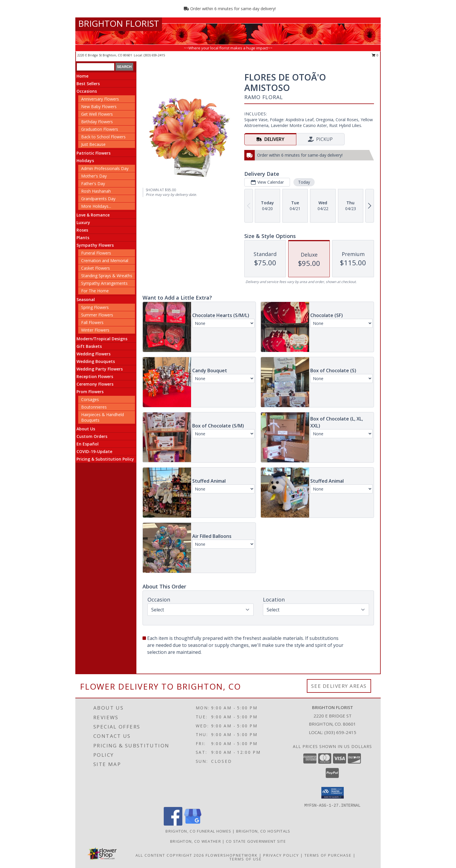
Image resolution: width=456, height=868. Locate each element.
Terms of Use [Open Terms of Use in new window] (246, 859)
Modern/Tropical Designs (102, 339)
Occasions (87, 91)
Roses (82, 230)
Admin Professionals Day (105, 168)
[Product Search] (96, 67)
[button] (333, 793)
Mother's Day (94, 176)
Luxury (83, 222)
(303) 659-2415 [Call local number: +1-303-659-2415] (154, 55)
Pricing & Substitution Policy (105, 459)
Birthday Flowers (97, 122)
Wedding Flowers (93, 354)
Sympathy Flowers (95, 245)
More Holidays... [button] (96, 206)
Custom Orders (92, 436)
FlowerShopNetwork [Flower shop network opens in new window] (232, 855)
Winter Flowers (95, 330)
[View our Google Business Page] (193, 824)
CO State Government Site (256, 841)
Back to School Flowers (103, 137)
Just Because (93, 144)
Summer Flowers (97, 315)
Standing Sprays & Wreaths (107, 276)
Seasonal (86, 299)
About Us (86, 429)
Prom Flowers (90, 392)
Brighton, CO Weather (196, 841)
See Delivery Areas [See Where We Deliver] (339, 686)
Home (82, 76)
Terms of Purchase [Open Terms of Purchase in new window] (328, 855)
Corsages (90, 399)
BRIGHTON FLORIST (119, 23)
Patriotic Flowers (93, 153)
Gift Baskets (89, 346)
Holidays (85, 161)
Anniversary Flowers (100, 99)
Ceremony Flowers (95, 384)
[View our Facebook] (173, 824)
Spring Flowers (95, 307)
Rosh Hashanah (96, 191)
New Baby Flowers (99, 107)
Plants (83, 238)
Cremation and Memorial (105, 261)
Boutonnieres (94, 407)
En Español (88, 444)
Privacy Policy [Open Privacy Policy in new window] (281, 855)
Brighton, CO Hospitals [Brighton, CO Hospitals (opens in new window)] (263, 831)
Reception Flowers (95, 376)
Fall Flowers (92, 322)
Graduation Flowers (100, 129)
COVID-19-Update (94, 451)
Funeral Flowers (96, 253)
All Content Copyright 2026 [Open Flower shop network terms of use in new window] (170, 855)
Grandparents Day (98, 199)
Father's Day (93, 184)
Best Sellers (88, 84)
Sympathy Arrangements (104, 283)
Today (304, 182)
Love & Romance (93, 215)
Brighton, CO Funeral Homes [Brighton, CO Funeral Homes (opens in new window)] (198, 831)
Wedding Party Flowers (100, 369)
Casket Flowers (96, 268)
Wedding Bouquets (96, 361)
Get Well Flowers (97, 114)
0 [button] (375, 55)
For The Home (95, 291)
